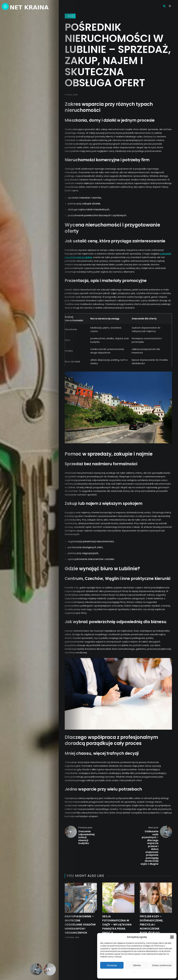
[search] (164, 6)
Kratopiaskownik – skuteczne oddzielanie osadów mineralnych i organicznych (80, 924)
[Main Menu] (5, 7)
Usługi (70, 16)
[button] (172, 937)
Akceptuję (112, 965)
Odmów (137, 965)
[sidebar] (170, 6)
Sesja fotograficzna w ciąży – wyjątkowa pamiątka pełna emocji (117, 924)
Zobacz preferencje (162, 965)
